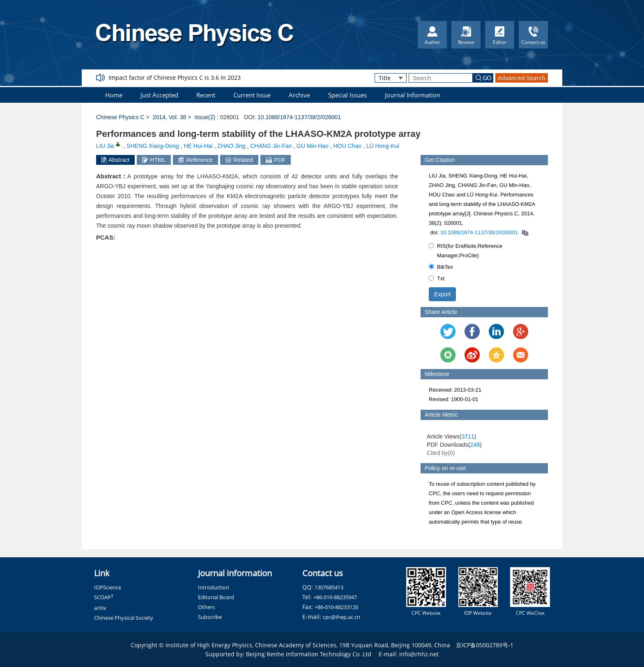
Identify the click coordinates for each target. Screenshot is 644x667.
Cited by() (441, 453)
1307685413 (329, 587)
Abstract (115, 160)
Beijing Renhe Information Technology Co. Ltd (309, 654)
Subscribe (210, 617)
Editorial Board (216, 597)
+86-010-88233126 (336, 607)
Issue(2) (205, 117)
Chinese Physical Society (124, 618)
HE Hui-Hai (198, 146)
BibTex (441, 267)
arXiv (100, 608)
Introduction (214, 587)
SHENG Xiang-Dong (153, 146)
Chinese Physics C (120, 117)
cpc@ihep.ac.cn (342, 617)
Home (114, 95)
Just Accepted (159, 95)
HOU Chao (347, 146)
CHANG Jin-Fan (271, 146)
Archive (299, 95)
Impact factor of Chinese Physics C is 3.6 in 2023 (175, 77)
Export (442, 294)
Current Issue (252, 95)
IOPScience (108, 587)
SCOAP (104, 597)
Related (239, 160)
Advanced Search (522, 78)
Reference (195, 160)
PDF (276, 160)
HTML (154, 160)
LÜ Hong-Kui (383, 146)
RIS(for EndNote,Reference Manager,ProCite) (466, 251)
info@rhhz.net (419, 654)
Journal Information (413, 95)
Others (206, 607)
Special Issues (347, 95)
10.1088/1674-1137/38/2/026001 (299, 117)
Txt (437, 278)
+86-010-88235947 (335, 597)
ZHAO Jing (231, 146)
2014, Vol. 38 (170, 117)
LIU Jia (105, 146)
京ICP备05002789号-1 (485, 645)
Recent (206, 95)
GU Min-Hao (313, 146)
